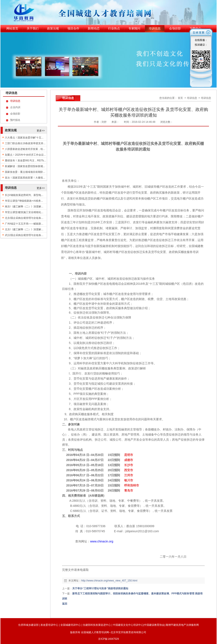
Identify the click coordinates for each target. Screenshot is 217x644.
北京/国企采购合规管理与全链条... (24, 218)
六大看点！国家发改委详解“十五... (24, 138)
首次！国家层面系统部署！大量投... (25, 178)
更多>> (41, 131)
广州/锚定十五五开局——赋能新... (24, 224)
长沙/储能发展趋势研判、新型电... (24, 195)
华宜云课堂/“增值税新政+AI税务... (24, 201)
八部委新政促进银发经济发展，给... (25, 149)
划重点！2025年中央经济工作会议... (25, 155)
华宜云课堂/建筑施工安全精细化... (24, 212)
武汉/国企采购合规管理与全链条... (24, 235)
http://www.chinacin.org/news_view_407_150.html (109, 581)
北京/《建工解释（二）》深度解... (24, 229)
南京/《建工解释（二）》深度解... (24, 207)
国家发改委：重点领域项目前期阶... (25, 172)
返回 (65, 604)
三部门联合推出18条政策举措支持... (25, 143)
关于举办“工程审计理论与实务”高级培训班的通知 (100, 588)
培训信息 (192, 98)
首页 (180, 98)
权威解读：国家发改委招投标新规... (25, 166)
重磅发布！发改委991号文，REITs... (25, 161)
